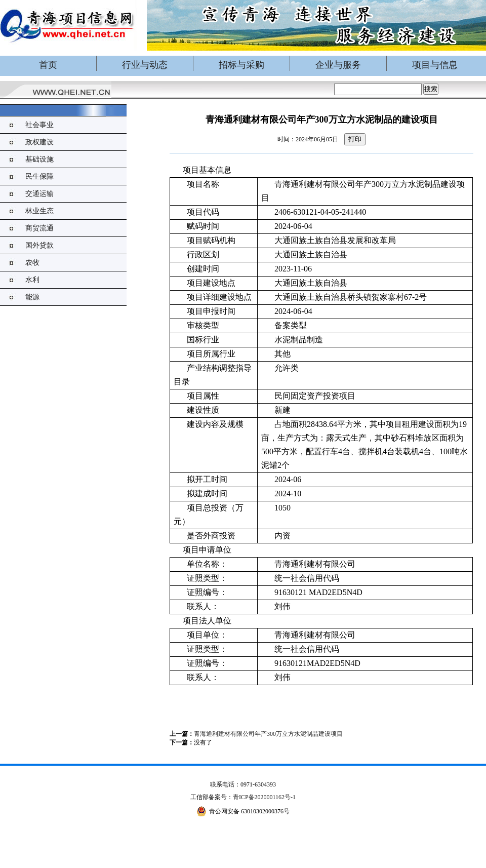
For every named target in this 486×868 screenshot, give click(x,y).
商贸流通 (39, 228)
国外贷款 (39, 245)
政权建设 (39, 142)
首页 (48, 65)
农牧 (32, 263)
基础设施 (39, 159)
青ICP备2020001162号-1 (264, 797)
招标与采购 (241, 65)
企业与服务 (338, 65)
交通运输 (39, 194)
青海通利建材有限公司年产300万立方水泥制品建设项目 (268, 734)
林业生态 (39, 211)
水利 (32, 280)
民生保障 (39, 176)
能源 (32, 297)
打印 (355, 139)
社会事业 (39, 125)
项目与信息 (435, 65)
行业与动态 (145, 65)
